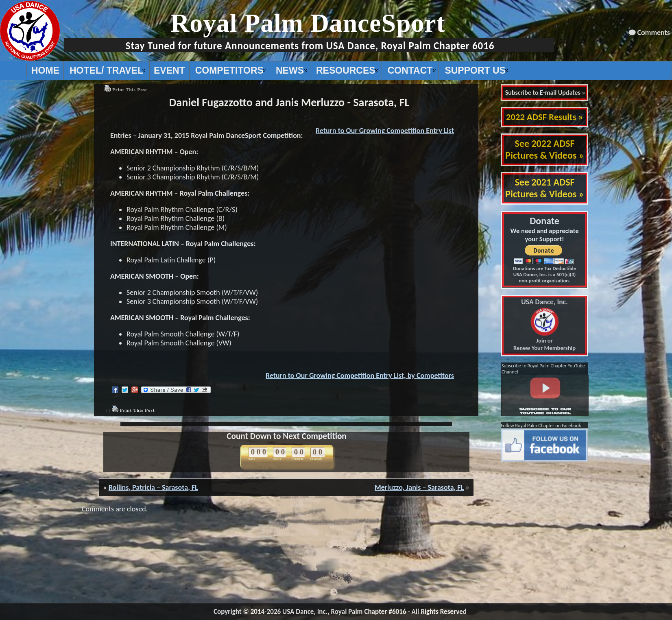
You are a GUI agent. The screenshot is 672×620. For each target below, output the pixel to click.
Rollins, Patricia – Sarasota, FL (153, 487)
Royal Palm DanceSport (308, 23)
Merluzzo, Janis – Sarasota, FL (419, 487)
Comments (654, 33)
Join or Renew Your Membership (544, 325)
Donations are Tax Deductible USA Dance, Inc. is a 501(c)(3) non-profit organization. (544, 274)
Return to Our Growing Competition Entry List (385, 131)
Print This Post (130, 90)
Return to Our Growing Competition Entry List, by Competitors (360, 375)
